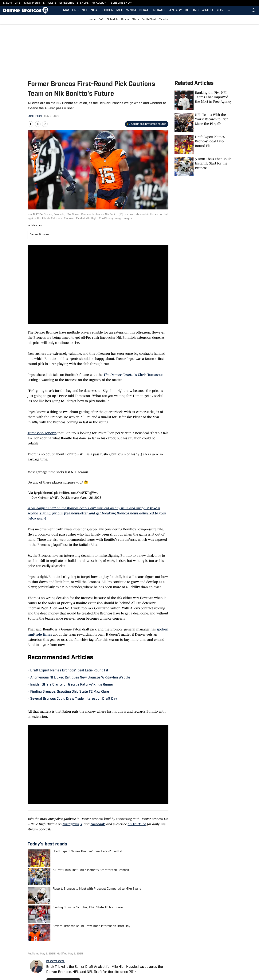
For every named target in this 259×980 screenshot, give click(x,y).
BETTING (192, 10)
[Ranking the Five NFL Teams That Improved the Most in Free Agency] (203, 100)
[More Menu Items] (228, 10)
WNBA (131, 10)
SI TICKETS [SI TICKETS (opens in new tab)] (50, 3)
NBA (94, 10)
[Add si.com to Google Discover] (147, 124)
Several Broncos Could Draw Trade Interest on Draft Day (74, 699)
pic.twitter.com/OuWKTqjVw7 (76, 493)
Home (92, 20)
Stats (135, 20)
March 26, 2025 (90, 498)
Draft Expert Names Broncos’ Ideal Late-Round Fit (69, 671)
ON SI (18, 3)
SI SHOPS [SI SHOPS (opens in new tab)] (83, 3)
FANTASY (175, 10)
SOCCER (107, 10)
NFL (85, 10)
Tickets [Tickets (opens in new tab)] (163, 20)
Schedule (113, 20)
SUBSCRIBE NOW (121, 3)
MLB (120, 10)
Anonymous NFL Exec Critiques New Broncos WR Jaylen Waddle (80, 678)
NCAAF (145, 10)
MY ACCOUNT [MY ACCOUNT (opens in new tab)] (100, 3)
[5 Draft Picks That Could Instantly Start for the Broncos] (203, 166)
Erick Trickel (35, 116)
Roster (125, 20)
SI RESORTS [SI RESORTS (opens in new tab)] (67, 3)
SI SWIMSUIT (32, 3)
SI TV (220, 10)
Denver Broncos (39, 235)
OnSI (101, 20)
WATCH (207, 10)
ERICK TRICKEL (55, 962)
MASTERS (71, 10)
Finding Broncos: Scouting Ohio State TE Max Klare (70, 692)
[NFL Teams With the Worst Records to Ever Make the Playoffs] (203, 122)
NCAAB (159, 10)
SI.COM (7, 3)
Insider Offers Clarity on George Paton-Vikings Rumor (72, 685)
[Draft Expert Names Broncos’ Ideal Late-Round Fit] (203, 144)
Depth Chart (149, 20)
